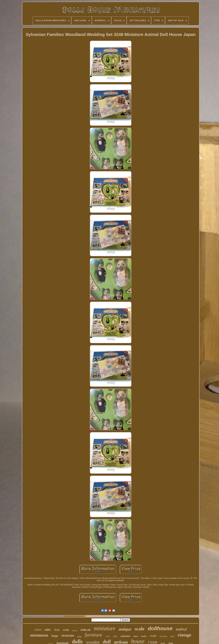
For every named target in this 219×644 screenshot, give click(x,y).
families (75, 631)
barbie (144, 636)
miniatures (39, 635)
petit (172, 636)
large (55, 636)
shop (57, 630)
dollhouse (160, 628)
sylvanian (163, 636)
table (48, 630)
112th (66, 630)
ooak (153, 636)
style (115, 636)
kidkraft (86, 630)
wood (108, 636)
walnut (181, 629)
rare (136, 636)
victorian (68, 635)
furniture (94, 635)
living (79, 637)
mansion (125, 636)
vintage (184, 635)
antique (125, 629)
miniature (105, 628)
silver (38, 630)
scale (140, 629)
